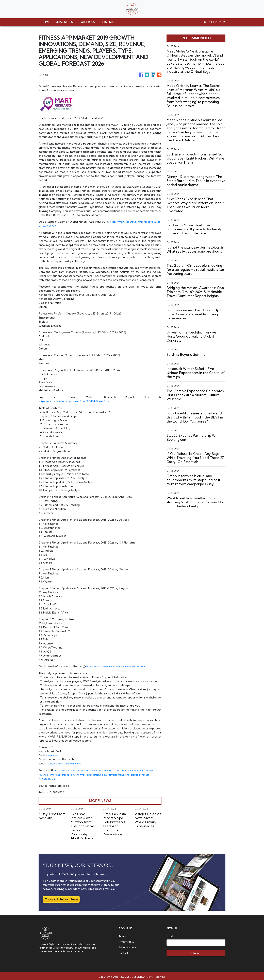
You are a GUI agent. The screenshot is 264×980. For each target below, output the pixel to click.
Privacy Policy (127, 940)
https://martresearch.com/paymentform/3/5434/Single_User (77, 401)
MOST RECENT (65, 22)
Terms (123, 935)
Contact (124, 951)
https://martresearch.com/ (67, 763)
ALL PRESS (88, 22)
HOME (46, 22)
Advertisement (128, 946)
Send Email (53, 755)
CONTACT (108, 22)
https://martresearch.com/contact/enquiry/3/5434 (118, 666)
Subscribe (196, 952)
